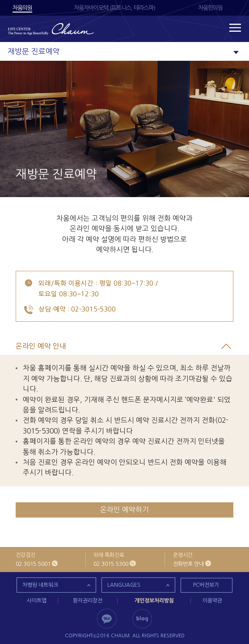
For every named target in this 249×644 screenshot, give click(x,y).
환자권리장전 (88, 601)
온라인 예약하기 (124, 510)
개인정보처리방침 (154, 601)
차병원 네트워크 (40, 585)
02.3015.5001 (33, 564)
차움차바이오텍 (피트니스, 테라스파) (114, 8)
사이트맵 (37, 601)
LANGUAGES (124, 585)
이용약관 (212, 601)
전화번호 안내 (188, 564)
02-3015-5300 (93, 309)
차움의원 (22, 8)
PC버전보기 (206, 585)
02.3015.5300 (111, 564)
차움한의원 (210, 8)
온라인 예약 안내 (114, 346)
